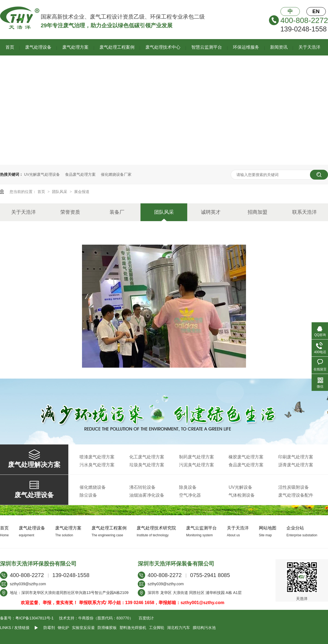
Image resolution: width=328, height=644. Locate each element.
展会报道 (82, 192)
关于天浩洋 (309, 47)
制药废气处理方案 (197, 457)
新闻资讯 (279, 47)
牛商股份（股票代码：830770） (106, 618)
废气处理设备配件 (296, 495)
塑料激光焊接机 (133, 628)
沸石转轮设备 (142, 487)
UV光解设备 (240, 487)
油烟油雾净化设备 (147, 495)
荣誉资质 (70, 212)
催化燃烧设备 (93, 487)
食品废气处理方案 (80, 174)
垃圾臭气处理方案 (147, 465)
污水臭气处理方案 (97, 465)
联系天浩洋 (304, 212)
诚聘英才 (211, 212)
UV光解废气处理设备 (42, 174)
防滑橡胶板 (107, 628)
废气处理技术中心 (163, 47)
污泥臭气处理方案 (197, 465)
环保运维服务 (246, 47)
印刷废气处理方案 (296, 457)
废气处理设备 (38, 47)
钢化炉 (63, 628)
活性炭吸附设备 (294, 487)
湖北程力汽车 (178, 628)
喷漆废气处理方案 (97, 457)
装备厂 (117, 212)
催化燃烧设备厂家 (116, 174)
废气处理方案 (75, 47)
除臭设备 (188, 487)
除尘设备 (88, 495)
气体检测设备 (242, 495)
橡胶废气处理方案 (246, 457)
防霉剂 (49, 628)
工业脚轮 (157, 628)
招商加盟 (257, 212)
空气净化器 (190, 495)
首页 (10, 47)
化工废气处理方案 (147, 457)
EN (316, 11)
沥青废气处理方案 (296, 465)
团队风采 (60, 192)
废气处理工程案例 (117, 47)
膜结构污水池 (204, 628)
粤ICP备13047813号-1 (34, 618)
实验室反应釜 (83, 628)
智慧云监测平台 (207, 47)
